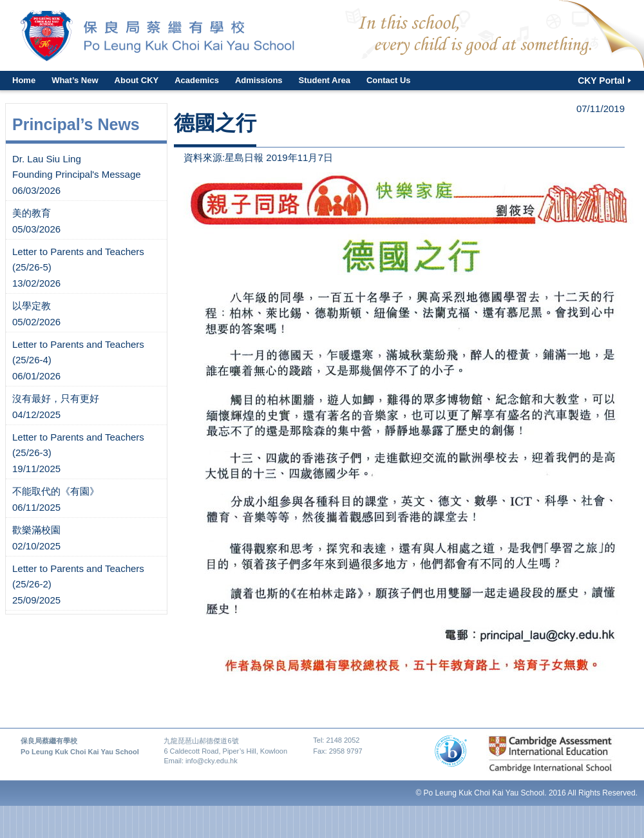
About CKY (137, 80)
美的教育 (32, 213)
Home (24, 80)
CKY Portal (601, 81)
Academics (197, 80)
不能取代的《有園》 (56, 491)
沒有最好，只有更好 (56, 398)
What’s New (75, 80)
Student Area (325, 80)
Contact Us (389, 80)
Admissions (259, 80)
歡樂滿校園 (36, 530)
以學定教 (32, 306)
